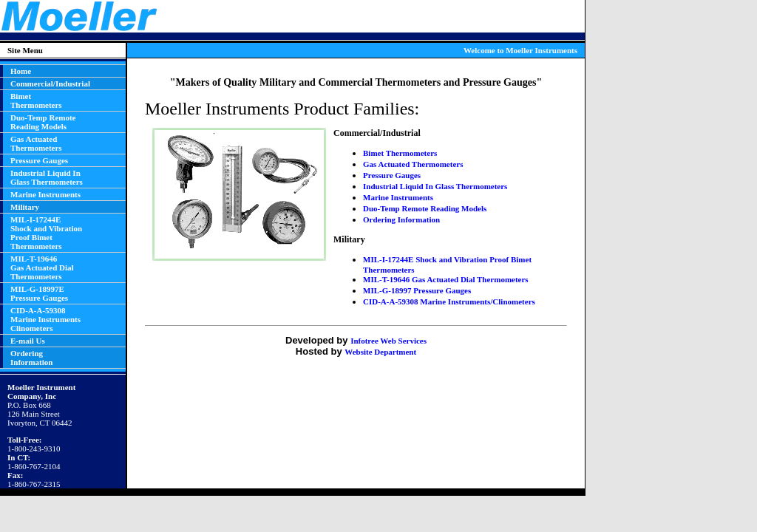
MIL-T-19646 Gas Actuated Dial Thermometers (446, 279)
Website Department (380, 352)
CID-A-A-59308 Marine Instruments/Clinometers (449, 301)
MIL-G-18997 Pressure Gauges (417, 290)
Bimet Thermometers (400, 153)
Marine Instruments (398, 197)
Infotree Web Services (388, 341)
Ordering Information (401, 219)
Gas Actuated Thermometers (413, 164)
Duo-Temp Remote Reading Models (425, 208)
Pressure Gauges (392, 175)
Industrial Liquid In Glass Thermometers (435, 186)
